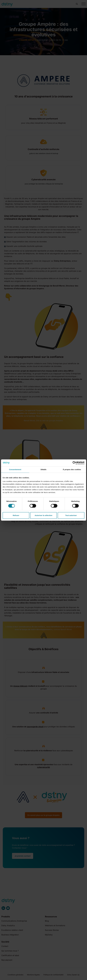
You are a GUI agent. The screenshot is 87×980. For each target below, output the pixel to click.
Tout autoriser (71, 515)
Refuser (16, 515)
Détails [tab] (44, 469)
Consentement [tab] (15, 469)
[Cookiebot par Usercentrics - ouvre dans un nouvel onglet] (74, 463)
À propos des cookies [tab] (72, 469)
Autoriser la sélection (43, 515)
